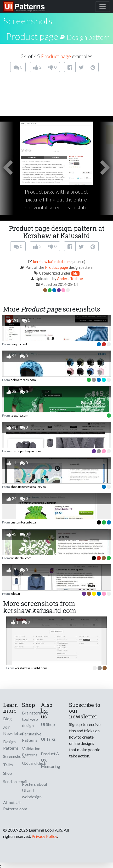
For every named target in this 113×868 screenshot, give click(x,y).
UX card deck (34, 763)
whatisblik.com (21, 558)
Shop (8, 773)
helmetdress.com (23, 380)
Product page (32, 36)
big (75, 273)
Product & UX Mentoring (50, 760)
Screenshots (14, 756)
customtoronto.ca (23, 522)
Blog (7, 719)
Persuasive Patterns (32, 737)
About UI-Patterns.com (15, 806)
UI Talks (48, 739)
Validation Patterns (31, 752)
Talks (8, 765)
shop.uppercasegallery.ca (28, 487)
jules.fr (15, 594)
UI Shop (48, 724)
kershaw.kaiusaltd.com (52, 262)
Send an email (15, 781)
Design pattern (88, 37)
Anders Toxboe (70, 279)
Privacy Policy (44, 836)
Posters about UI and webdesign (35, 790)
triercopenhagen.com (26, 451)
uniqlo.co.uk (19, 344)
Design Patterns (11, 745)
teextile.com (19, 415)
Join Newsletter (13, 730)
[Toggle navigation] (103, 7)
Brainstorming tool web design (35, 719)
